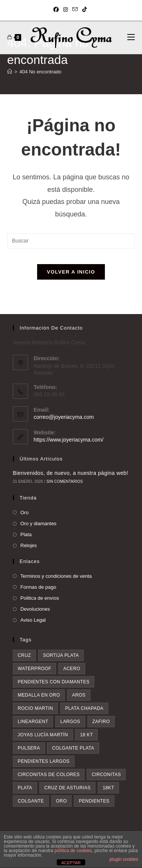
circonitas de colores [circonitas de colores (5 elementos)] (49, 775)
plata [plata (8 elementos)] (25, 788)
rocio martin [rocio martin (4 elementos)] (35, 708)
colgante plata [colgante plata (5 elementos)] (73, 748)
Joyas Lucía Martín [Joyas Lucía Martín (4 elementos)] (43, 735)
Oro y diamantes (38, 523)
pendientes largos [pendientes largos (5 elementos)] (44, 761)
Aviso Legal (33, 620)
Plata (26, 534)
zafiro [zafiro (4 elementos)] (101, 722)
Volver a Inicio (71, 272)
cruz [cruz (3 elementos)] (24, 655)
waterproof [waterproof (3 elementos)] (35, 669)
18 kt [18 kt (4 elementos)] (86, 735)
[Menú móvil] (131, 37)
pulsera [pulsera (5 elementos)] (29, 748)
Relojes (29, 545)
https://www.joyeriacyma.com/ (69, 440)
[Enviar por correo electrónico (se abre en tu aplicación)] (75, 9)
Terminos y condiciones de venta (56, 576)
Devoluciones (35, 609)
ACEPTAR (71, 863)
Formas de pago (38, 587)
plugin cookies (124, 859)
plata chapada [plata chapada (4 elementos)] (84, 708)
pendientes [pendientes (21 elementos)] (94, 801)
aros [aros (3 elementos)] (79, 695)
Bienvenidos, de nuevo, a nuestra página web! (71, 473)
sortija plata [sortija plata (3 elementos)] (61, 655)
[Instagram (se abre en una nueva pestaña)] (66, 9)
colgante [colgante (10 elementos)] (31, 801)
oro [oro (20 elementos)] (62, 801)
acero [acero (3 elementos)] (72, 669)
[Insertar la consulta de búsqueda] (71, 241)
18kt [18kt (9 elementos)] (108, 788)
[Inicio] (10, 72)
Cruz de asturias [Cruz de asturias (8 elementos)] (67, 788)
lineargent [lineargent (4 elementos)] (33, 722)
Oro (25, 513)
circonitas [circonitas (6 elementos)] (106, 775)
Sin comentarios (65, 481)
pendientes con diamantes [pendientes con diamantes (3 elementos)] (54, 682)
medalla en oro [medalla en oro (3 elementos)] (39, 695)
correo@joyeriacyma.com (64, 417)
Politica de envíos (40, 598)
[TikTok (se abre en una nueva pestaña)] (84, 9)
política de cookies (73, 851)
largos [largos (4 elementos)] (70, 722)
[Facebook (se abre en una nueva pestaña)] (57, 9)
